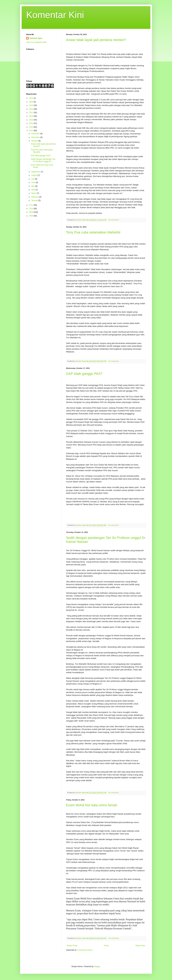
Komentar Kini (55, 15)
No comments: (114, 220)
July (33, 179)
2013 (31, 127)
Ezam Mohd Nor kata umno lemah (92, 805)
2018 (31, 109)
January (35, 200)
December (36, 134)
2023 (31, 98)
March (34, 193)
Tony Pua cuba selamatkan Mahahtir (93, 232)
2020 (31, 102)
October (35, 141)
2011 (31, 205)
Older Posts (140, 946)
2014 (31, 123)
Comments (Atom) (85, 950)
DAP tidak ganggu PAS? (84, 374)
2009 (31, 212)
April (33, 190)
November (36, 137)
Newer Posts (72, 946)
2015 (31, 120)
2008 (31, 216)
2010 (31, 209)
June (33, 182)
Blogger (97, 966)
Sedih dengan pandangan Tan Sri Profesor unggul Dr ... (43, 160)
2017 (31, 113)
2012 (31, 131)
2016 (31, 116)
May (33, 186)
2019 (31, 105)
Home (106, 946)
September (36, 172)
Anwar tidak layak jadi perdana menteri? (96, 40)
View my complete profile (36, 42)
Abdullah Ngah (36, 38)
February (35, 197)
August (34, 175)
